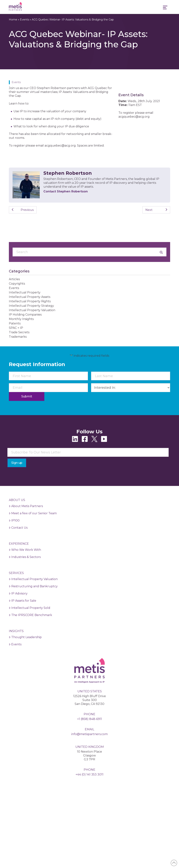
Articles (14, 279)
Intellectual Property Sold (30, 608)
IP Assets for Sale (23, 601)
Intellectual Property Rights (30, 301)
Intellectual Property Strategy (31, 306)
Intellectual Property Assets (30, 297)
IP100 (14, 520)
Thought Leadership (25, 637)
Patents (15, 323)
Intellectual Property (25, 292)
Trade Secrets (19, 332)
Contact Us (18, 528)
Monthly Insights (21, 319)
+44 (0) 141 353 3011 (89, 774)
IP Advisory (18, 593)
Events (24, 20)
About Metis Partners (26, 506)
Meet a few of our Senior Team (33, 513)
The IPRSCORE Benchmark (30, 615)
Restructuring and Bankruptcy (33, 586)
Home (13, 20)
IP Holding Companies (25, 315)
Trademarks (18, 337)
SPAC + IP (16, 328)
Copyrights (17, 284)
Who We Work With (25, 550)
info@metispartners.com (89, 734)
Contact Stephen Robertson (66, 191)
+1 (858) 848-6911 (90, 719)
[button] (165, 8)
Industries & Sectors (25, 557)
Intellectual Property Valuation (32, 310)
